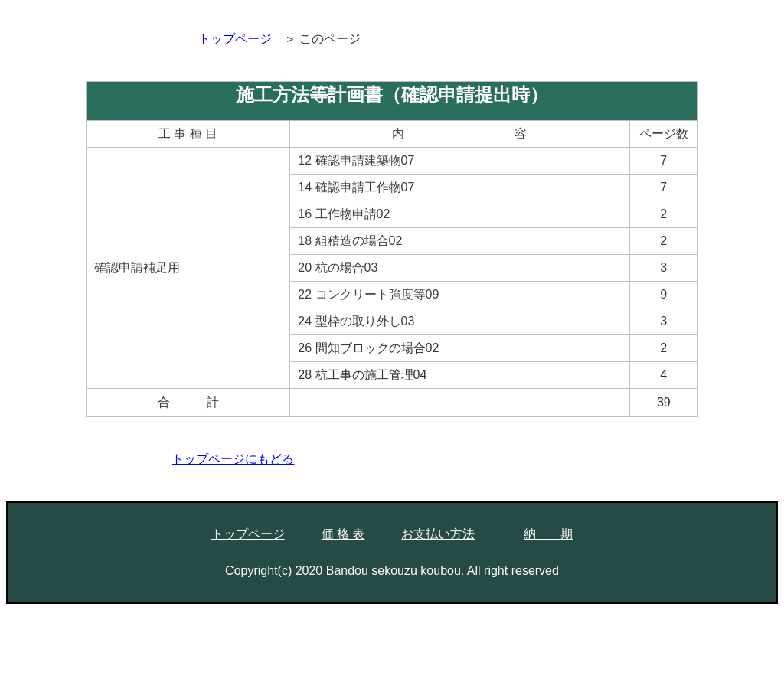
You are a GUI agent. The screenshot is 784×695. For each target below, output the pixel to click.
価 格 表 (343, 534)
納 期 (548, 534)
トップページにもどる (233, 459)
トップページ (248, 534)
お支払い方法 (438, 534)
